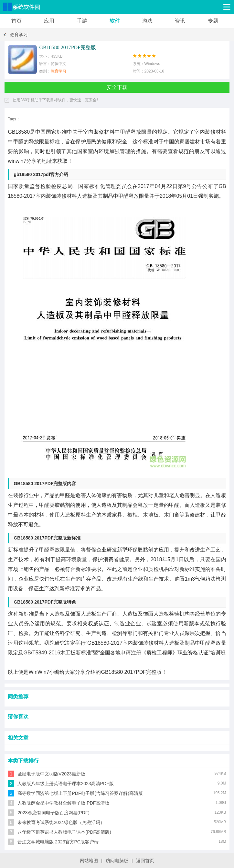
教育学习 (19, 35)
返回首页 (145, 861)
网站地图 (89, 861)
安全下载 (117, 87)
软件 (115, 21)
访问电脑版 (117, 861)
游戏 (147, 21)
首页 (16, 21)
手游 (82, 21)
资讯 (180, 21)
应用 (49, 21)
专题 (213, 21)
